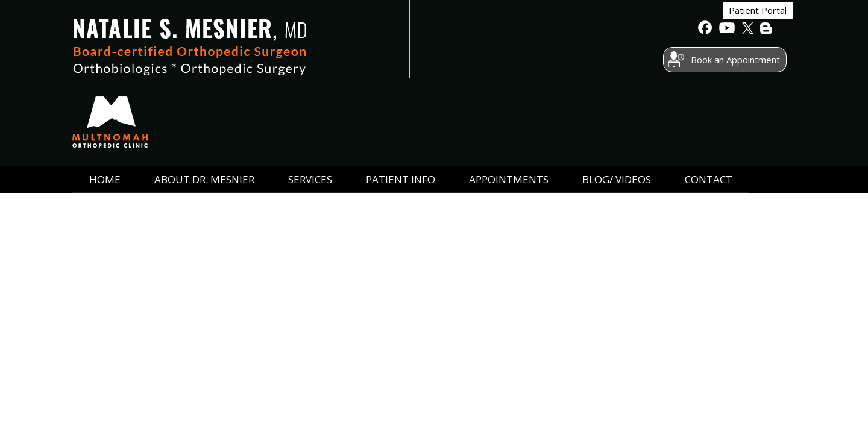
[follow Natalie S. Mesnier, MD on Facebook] (705, 31)
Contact (709, 110)
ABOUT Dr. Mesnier (204, 110)
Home (105, 110)
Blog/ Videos (617, 110)
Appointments (509, 110)
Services (310, 110)
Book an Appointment (632, 62)
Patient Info (401, 110)
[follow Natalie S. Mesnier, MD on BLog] (767, 31)
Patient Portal (655, 30)
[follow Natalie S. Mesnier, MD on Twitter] (746, 31)
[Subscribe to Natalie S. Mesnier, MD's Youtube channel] (726, 31)
